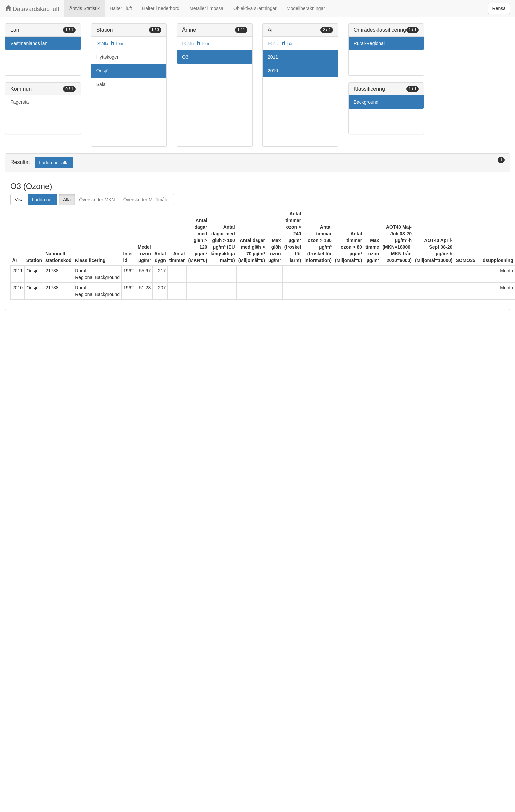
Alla (102, 44)
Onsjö (102, 71)
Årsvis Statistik (84, 8)
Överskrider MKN (97, 200)
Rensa (499, 8)
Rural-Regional (369, 43)
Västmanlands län (29, 43)
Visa (19, 200)
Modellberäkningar (306, 8)
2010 (273, 71)
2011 (273, 57)
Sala (101, 84)
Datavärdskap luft (32, 9)
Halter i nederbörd (161, 8)
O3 (185, 57)
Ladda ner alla (54, 163)
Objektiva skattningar (255, 8)
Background (366, 102)
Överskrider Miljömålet (146, 200)
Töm (116, 44)
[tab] (257, 163)
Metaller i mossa (206, 8)
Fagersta (19, 102)
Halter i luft (121, 8)
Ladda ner (42, 200)
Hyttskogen (108, 57)
